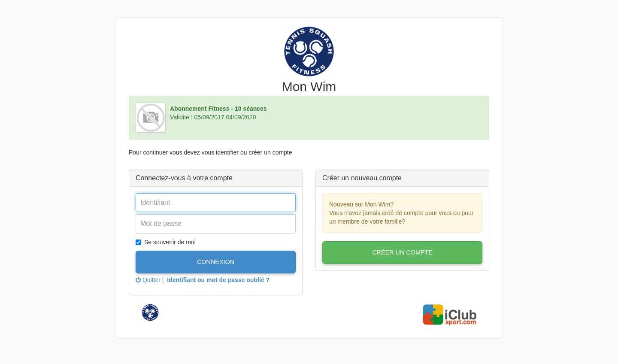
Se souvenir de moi (166, 242)
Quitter (148, 280)
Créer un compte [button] (402, 252)
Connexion (216, 262)
